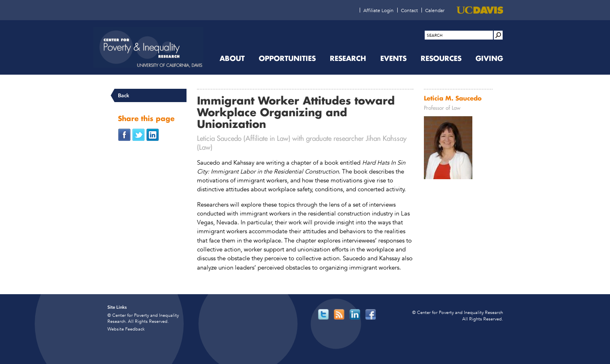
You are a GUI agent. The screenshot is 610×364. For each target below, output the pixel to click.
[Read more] (458, 149)
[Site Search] (498, 35)
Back (124, 95)
